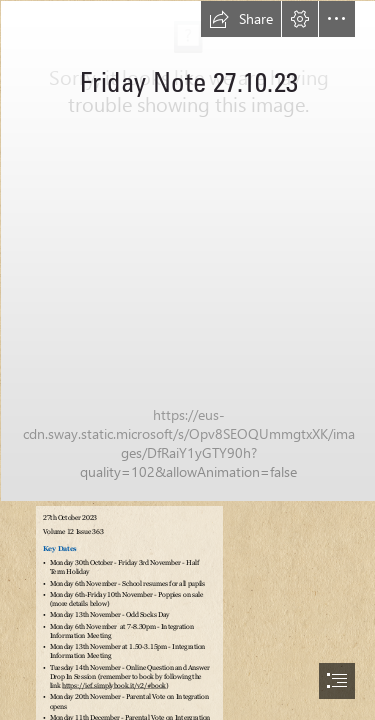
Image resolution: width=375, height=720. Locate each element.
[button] (241, 19)
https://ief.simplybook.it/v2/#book (115, 686)
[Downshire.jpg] (187, 250)
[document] (187, 360)
